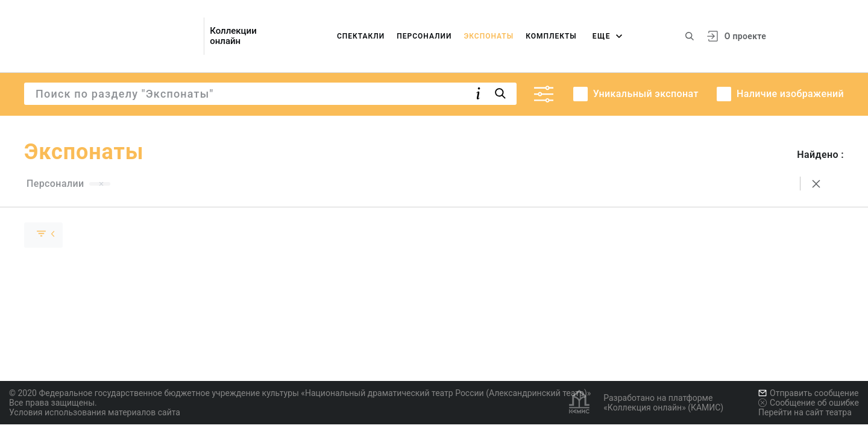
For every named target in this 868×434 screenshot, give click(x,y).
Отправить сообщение (808, 393)
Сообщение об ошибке (809, 403)
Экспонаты (489, 36)
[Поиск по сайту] (690, 36)
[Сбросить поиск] (816, 184)
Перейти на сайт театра (805, 412)
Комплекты (551, 36)
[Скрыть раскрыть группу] (43, 235)
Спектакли (361, 36)
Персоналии (424, 36)
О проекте (745, 36)
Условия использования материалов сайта (95, 412)
